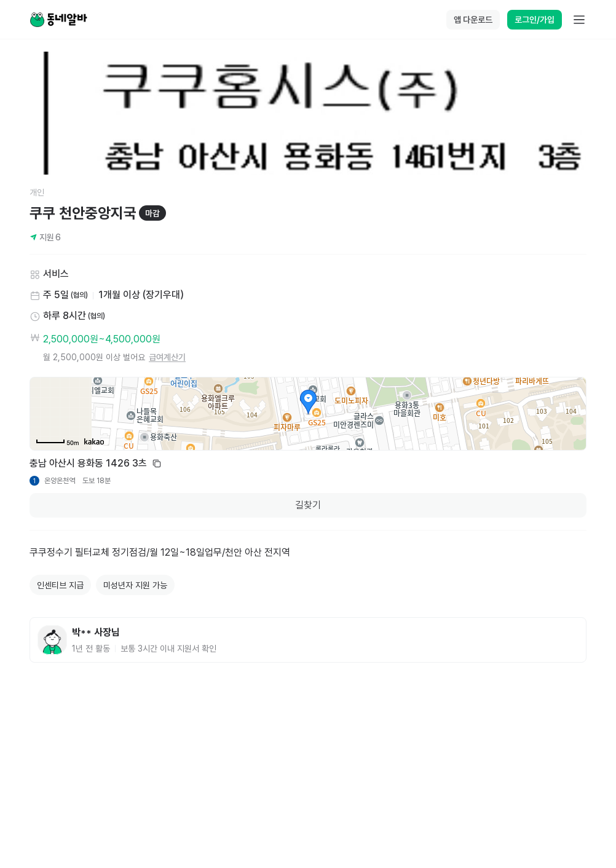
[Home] (58, 20)
